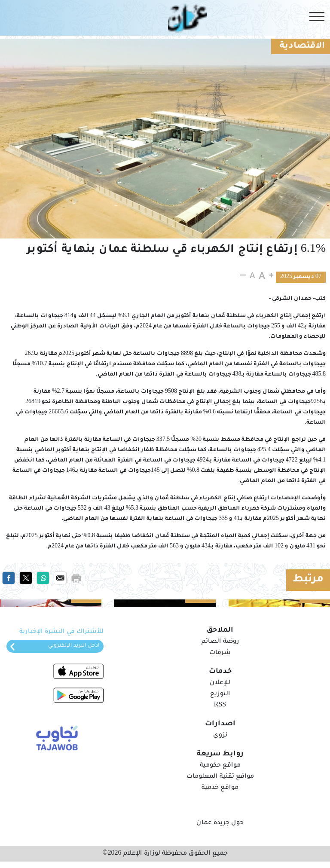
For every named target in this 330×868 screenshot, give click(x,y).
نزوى (220, 736)
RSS (220, 706)
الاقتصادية (302, 46)
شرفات (220, 653)
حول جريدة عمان (220, 823)
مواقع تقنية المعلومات (220, 777)
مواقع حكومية (220, 766)
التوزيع (220, 694)
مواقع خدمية (220, 788)
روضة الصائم (220, 642)
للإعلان (220, 683)
